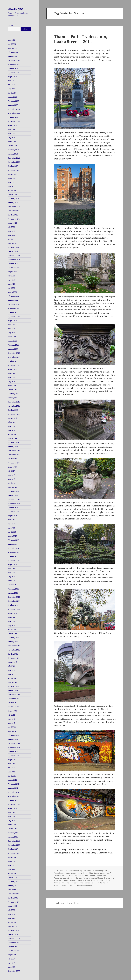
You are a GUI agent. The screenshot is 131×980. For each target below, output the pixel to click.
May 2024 (11, 138)
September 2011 (14, 756)
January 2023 (13, 203)
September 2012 (14, 707)
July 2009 (11, 861)
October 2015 (13, 556)
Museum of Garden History (99, 878)
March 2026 (12, 48)
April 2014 (12, 630)
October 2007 (13, 947)
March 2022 (12, 243)
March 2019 (12, 390)
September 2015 (14, 560)
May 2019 (11, 382)
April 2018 (12, 434)
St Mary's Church (104, 880)
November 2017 (14, 455)
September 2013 (14, 658)
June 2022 (12, 231)
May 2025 (11, 89)
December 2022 (14, 207)
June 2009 (12, 865)
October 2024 (13, 117)
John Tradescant (71, 876)
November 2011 (14, 747)
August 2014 (12, 613)
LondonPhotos (73, 871)
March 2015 (12, 585)
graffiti (110, 873)
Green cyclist (59, 876)
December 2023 (14, 158)
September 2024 (14, 121)
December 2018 (14, 402)
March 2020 (12, 341)
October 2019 (13, 361)
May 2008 (11, 918)
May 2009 (11, 869)
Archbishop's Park (101, 871)
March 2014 (12, 634)
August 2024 (12, 125)
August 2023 (12, 174)
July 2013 (11, 666)
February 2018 (13, 443)
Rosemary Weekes (85, 880)
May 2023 (11, 186)
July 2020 (11, 325)
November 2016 (14, 504)
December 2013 (14, 646)
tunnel (96, 883)
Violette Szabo (105, 883)
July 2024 (11, 129)
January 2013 (13, 691)
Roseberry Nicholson (70, 880)
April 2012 (12, 727)
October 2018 (13, 410)
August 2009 (12, 857)
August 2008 (12, 906)
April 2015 (12, 581)
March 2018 (12, 438)
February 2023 (13, 199)
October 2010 (13, 800)
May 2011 (11, 772)
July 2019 (11, 373)
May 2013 (11, 674)
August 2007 (12, 955)
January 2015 (13, 593)
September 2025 (14, 73)
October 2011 (13, 752)
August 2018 (12, 418)
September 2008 (14, 902)
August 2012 (12, 711)
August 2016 (12, 516)
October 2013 (13, 654)
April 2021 (12, 288)
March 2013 (12, 682)
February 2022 (13, 247)
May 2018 (11, 430)
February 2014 (13, 638)
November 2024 (14, 113)
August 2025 (12, 77)
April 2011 (12, 776)
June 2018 (12, 426)
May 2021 (11, 284)
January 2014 (13, 642)
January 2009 (13, 886)
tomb (67, 883)
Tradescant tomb (76, 883)
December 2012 (14, 695)
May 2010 (11, 821)
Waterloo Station (68, 885)
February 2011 (13, 784)
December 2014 (14, 597)
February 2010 (13, 833)
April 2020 (12, 337)
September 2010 (14, 804)
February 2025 (13, 101)
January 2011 (13, 788)
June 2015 (12, 573)
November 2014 (14, 601)
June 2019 (12, 377)
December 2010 (14, 792)
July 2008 (11, 910)
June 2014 (12, 621)
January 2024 (13, 154)
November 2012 (14, 699)
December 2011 (14, 743)
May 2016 (11, 528)
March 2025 (12, 97)
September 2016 (14, 512)
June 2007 (12, 963)
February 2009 (13, 882)
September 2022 (14, 219)
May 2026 (11, 40)
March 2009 (12, 878)
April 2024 (12, 142)
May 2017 (11, 479)
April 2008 (12, 922)
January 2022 (13, 251)
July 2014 (11, 617)
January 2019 (13, 398)
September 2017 (14, 463)
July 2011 (11, 764)
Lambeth (92, 876)
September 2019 (14, 365)
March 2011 (12, 780)
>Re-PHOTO (15, 9)
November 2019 (14, 357)
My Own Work (85, 871)
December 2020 (14, 304)
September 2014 (14, 609)
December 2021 (14, 256)
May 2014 (11, 625)
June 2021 (12, 280)
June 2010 (12, 817)
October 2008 (13, 898)
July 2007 (11, 959)
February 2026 (13, 52)
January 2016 (13, 544)
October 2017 (13, 459)
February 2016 (13, 540)
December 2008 (14, 890)
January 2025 (13, 105)
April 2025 (12, 93)
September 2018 (14, 414)
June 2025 (12, 85)
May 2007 (11, 967)
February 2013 (13, 686)
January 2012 (13, 739)
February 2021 (13, 296)
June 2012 (12, 719)
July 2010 (11, 812)
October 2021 (13, 264)
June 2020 (12, 329)
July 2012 (11, 715)
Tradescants (88, 883)
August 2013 (12, 662)
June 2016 (12, 524)
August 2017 (12, 467)
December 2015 (14, 548)
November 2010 (14, 796)
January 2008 (13, 934)
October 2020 (13, 312)
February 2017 (13, 491)
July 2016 (11, 520)
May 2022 (11, 235)
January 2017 (13, 495)
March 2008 (12, 926)
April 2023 (12, 190)
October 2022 (13, 215)
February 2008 (13, 930)
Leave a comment (85, 885)
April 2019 (12, 386)
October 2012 (13, 703)
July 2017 (11, 471)
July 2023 (11, 178)
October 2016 (13, 508)
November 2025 (14, 64)
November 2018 (14, 406)
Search (11, 26)
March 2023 (12, 195)
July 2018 (11, 422)
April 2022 (12, 239)
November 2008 (14, 894)
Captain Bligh (88, 873)
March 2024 (12, 146)
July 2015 (11, 569)
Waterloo (58, 885)
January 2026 (13, 56)
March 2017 (12, 487)
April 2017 (12, 483)
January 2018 (13, 447)
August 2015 (12, 565)
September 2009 (14, 853)
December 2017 (14, 451)
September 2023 (14, 170)
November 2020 (14, 308)
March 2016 (12, 536)
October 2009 (13, 849)
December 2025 (14, 60)
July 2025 (11, 81)
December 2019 (14, 353)
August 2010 (12, 808)
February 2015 (13, 589)
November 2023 (14, 162)
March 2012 (12, 731)
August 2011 (12, 760)
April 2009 (12, 873)
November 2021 (14, 260)
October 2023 (13, 166)
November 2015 (14, 552)
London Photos (82, 878)
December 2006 (14, 971)
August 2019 (12, 369)
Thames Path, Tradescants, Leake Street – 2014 (81, 39)
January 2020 (13, 349)
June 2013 (12, 670)
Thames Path (59, 883)
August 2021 (12, 272)
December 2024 (14, 109)
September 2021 (14, 268)
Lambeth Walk (106, 853)
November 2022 (14, 211)
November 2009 (14, 845)
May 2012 (11, 723)
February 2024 (13, 150)
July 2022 (11, 227)
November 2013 (14, 650)
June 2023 (12, 182)
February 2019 (13, 394)
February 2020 (13, 345)
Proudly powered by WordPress (66, 903)
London (73, 878)
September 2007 (14, 951)
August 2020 (12, 321)
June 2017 (12, 475)
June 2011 (12, 768)
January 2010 (13, 837)
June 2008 (12, 914)
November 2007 (14, 943)
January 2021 (13, 300)
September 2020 (14, 317)
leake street (64, 878)
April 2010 (12, 825)
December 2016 (14, 499)
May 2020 (11, 333)
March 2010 (12, 829)
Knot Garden (83, 876)
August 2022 (12, 223)
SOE (95, 880)
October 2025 (13, 69)
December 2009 (14, 841)
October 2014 (13, 605)
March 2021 (12, 292)
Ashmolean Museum (62, 873)
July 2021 (11, 276)
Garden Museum (100, 873)
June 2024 (12, 134)
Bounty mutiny (76, 873)
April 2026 (12, 44)
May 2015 (11, 577)
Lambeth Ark (101, 876)
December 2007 (14, 939)
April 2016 (12, 532)
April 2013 (12, 678)
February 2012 (13, 735)
